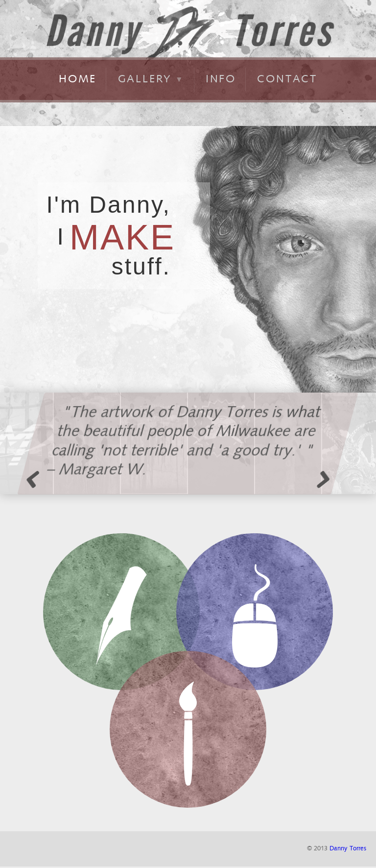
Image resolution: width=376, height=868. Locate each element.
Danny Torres (348, 848)
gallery (151, 79)
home (78, 79)
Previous (36, 479)
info (221, 79)
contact (287, 79)
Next (321, 479)
